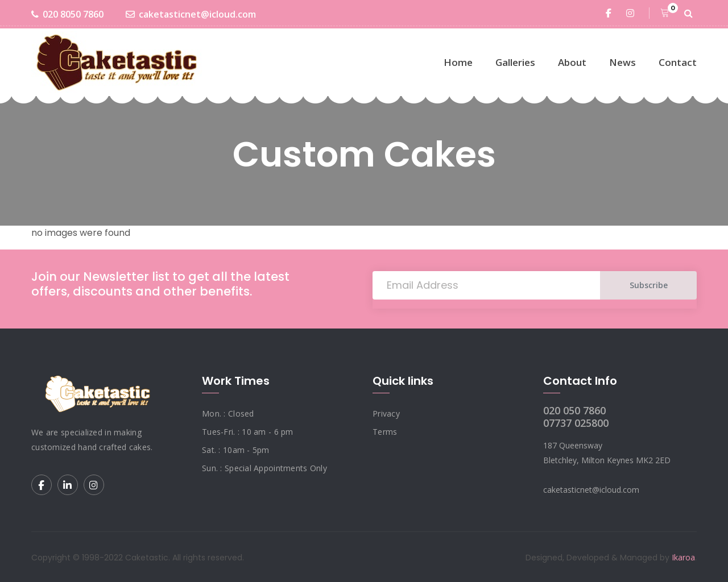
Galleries (515, 62)
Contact (678, 62)
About (572, 62)
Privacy (386, 413)
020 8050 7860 (67, 14)
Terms (385, 432)
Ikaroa (683, 557)
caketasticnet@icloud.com (191, 14)
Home (458, 62)
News (622, 62)
